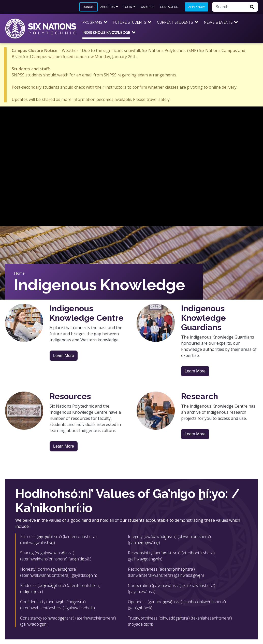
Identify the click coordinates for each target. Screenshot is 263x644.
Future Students (129, 22)
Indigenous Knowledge (106, 33)
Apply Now (196, 7)
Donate (88, 7)
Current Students (175, 22)
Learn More (64, 355)
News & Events (218, 22)
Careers (148, 7)
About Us (108, 7)
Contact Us (169, 7)
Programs (92, 22)
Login (128, 7)
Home (19, 273)
